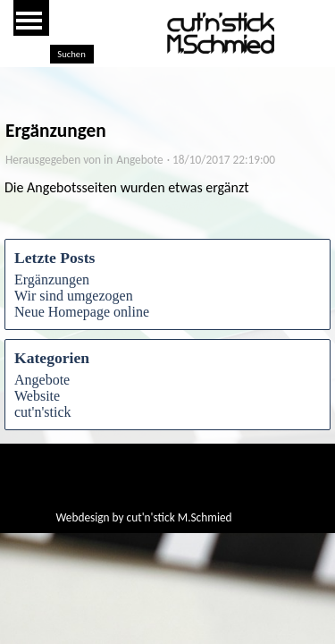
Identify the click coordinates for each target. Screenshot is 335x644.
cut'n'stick (43, 412)
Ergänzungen (52, 280)
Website (37, 396)
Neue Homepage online (82, 312)
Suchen (71, 54)
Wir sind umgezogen (74, 296)
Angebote (42, 380)
